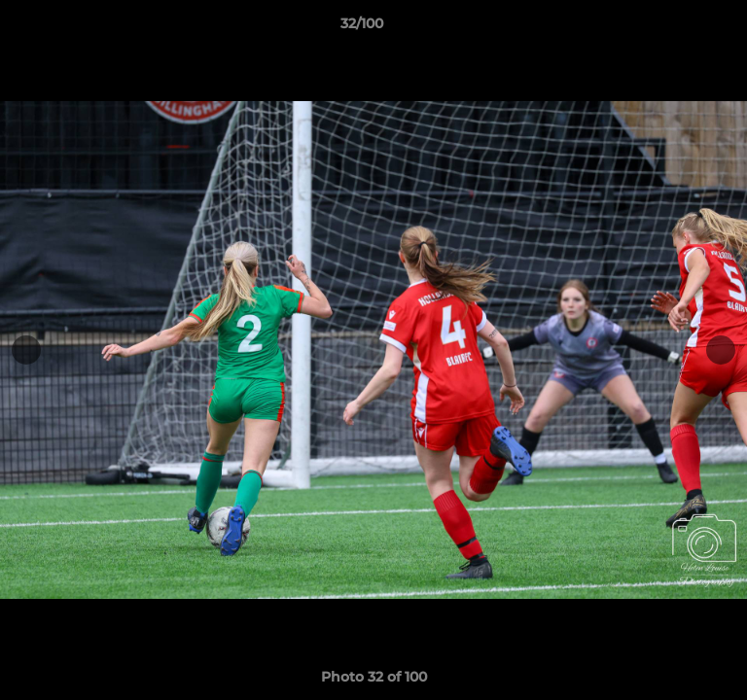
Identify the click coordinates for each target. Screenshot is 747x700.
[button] (677, 28)
